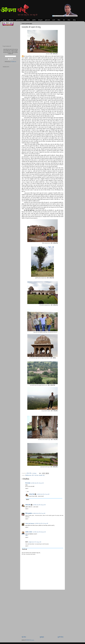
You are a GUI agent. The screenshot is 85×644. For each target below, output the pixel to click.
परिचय (69, 20)
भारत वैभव (36, 475)
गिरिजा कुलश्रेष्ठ (29, 513)
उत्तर (28, 492)
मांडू (44, 475)
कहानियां (34, 20)
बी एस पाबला (28, 483)
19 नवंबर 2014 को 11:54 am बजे (41, 523)
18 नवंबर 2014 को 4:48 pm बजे (39, 505)
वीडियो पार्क (11, 20)
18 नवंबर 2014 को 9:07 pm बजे (39, 513)
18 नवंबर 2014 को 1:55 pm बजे (37, 483)
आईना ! (27, 535)
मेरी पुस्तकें (40, 20)
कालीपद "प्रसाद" (29, 532)
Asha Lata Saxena (30, 523)
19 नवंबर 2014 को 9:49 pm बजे (39, 532)
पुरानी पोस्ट (61, 637)
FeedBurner (13, 62)
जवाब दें (27, 488)
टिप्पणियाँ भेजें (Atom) (30, 640)
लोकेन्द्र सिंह (32, 494)
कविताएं (28, 20)
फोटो (64, 20)
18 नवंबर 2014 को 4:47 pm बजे (43, 494)
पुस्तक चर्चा (47, 20)
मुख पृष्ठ (5, 20)
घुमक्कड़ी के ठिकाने (20, 20)
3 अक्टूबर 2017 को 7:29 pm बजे (35, 542)
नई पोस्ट (24, 637)
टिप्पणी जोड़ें (25, 549)
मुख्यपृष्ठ (42, 637)
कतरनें (54, 20)
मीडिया (59, 20)
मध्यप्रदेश (41, 475)
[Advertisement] (42, 597)
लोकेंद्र (74, 20)
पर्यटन (33, 475)
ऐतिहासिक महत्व (28, 475)
